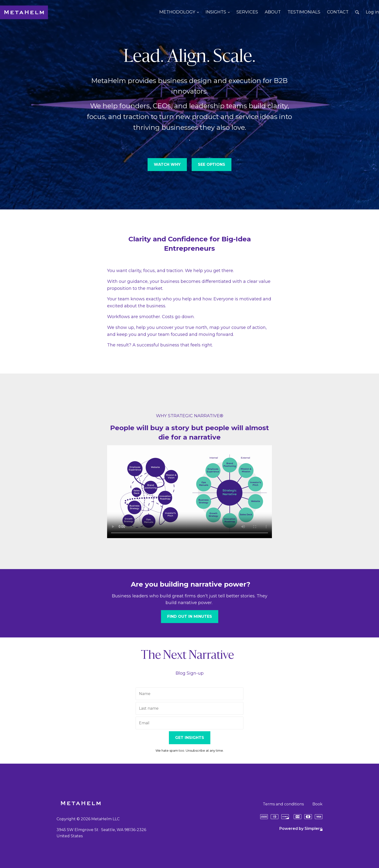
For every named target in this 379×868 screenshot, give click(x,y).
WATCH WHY (167, 164)
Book (317, 804)
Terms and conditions (283, 804)
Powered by (301, 829)
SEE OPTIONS (212, 164)
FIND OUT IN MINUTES (190, 616)
